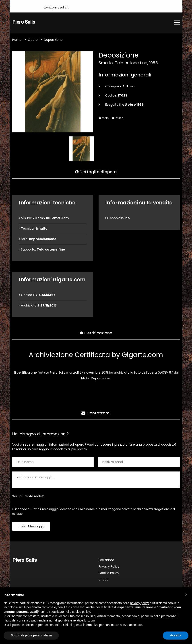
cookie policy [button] (81, 612)
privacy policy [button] (139, 603)
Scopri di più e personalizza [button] (31, 635)
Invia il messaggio (31, 527)
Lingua (104, 580)
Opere (33, 40)
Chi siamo (106, 560)
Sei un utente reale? (28, 497)
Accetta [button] (176, 635)
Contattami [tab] (96, 413)
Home (17, 40)
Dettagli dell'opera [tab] (96, 171)
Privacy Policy (109, 567)
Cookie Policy (109, 573)
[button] (186, 595)
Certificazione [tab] (96, 332)
